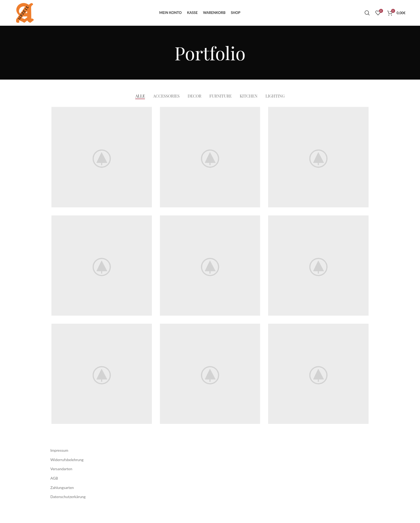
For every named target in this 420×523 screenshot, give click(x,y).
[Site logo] (31, 19)
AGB (54, 491)
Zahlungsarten (62, 500)
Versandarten (61, 482)
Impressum (59, 463)
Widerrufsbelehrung (67, 472)
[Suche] (367, 19)
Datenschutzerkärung (68, 510)
